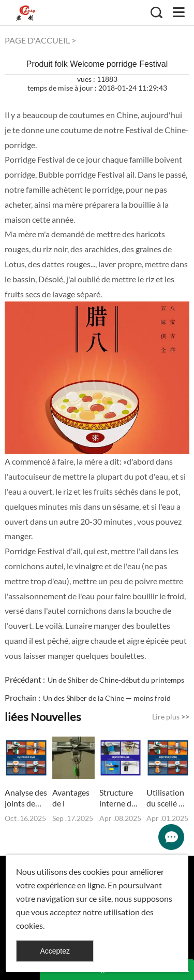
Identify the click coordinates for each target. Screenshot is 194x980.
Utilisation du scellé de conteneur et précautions (168, 798)
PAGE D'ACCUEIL (37, 40)
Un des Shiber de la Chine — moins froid (107, 698)
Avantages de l (71, 798)
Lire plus (171, 717)
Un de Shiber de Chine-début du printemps (116, 680)
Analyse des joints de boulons (26, 798)
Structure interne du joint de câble (118, 798)
